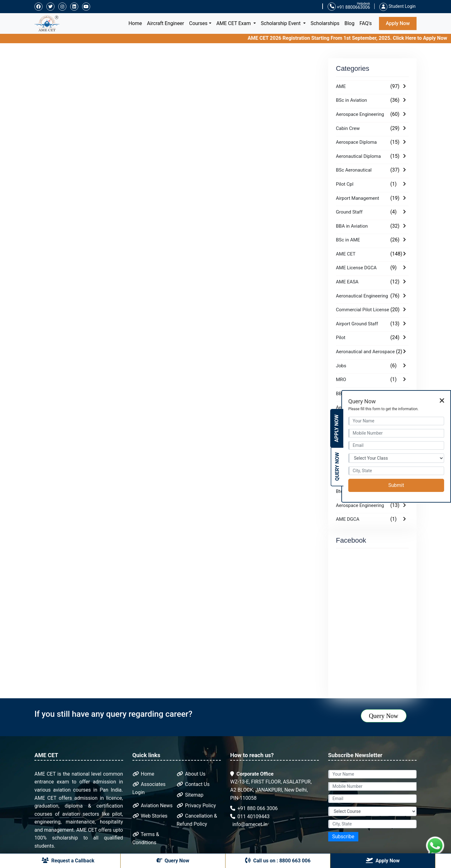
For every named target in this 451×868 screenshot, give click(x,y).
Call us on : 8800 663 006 (278, 860)
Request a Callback (68, 860)
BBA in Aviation (352, 226)
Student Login (397, 6)
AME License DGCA (356, 268)
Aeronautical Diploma (358, 156)
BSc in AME (348, 240)
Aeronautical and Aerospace (365, 352)
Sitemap (190, 795)
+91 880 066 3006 (254, 808)
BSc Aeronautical (354, 170)
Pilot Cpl (345, 184)
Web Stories (150, 816)
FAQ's (366, 23)
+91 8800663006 (349, 7)
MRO (341, 380)
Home (136, 23)
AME (341, 86)
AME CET (346, 254)
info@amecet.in (249, 824)
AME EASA (347, 282)
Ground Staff (349, 212)
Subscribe (343, 837)
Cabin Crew (348, 128)
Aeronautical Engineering (362, 296)
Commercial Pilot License (363, 310)
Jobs (341, 366)
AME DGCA (348, 519)
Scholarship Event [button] (281, 23)
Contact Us (193, 784)
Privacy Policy (196, 806)
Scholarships (325, 23)
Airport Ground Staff (357, 324)
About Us (191, 774)
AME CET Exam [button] (234, 23)
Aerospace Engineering (360, 114)
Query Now (384, 716)
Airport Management (358, 198)
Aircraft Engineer (166, 23)
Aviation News (153, 806)
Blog (350, 23)
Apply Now (398, 23)
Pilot (341, 338)
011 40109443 (250, 816)
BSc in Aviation (352, 100)
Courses (198, 23)
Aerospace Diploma (357, 142)
